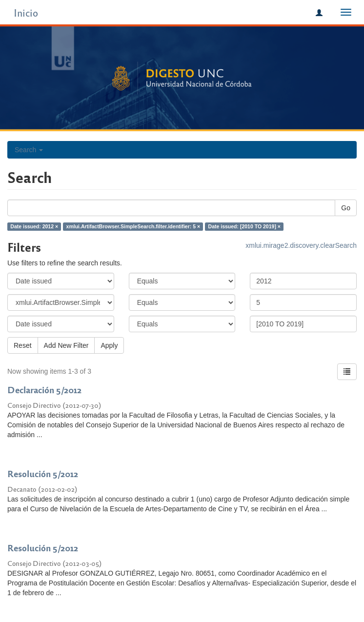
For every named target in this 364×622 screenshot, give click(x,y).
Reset (23, 345)
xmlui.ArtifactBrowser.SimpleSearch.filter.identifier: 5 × (133, 226)
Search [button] (29, 150)
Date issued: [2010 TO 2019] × (244, 226)
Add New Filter (66, 345)
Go (346, 208)
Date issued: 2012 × (34, 226)
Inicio (26, 12)
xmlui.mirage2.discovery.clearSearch (301, 245)
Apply (109, 345)
